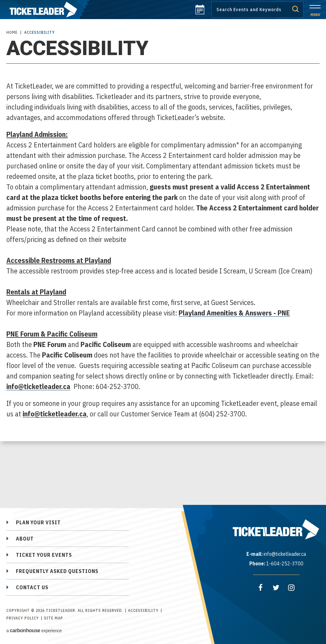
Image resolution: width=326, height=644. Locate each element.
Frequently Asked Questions (57, 571)
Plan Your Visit (38, 522)
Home (12, 32)
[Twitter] (276, 588)
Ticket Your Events (44, 555)
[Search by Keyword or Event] (257, 10)
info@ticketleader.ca (38, 386)
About (25, 539)
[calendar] (200, 12)
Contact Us (32, 587)
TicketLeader (45, 10)
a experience (34, 630)
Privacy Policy (23, 618)
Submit (295, 9)
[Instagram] (291, 588)
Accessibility (143, 610)
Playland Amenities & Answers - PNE (234, 313)
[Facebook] (261, 588)
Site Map (53, 618)
